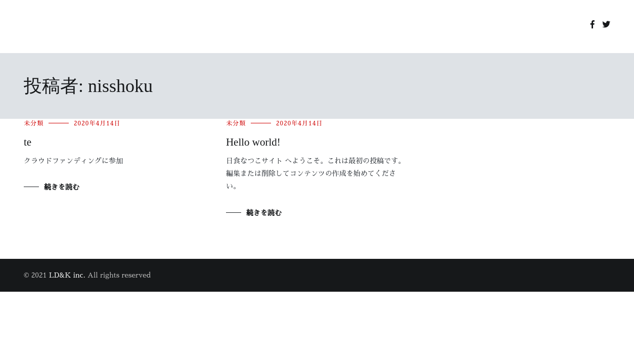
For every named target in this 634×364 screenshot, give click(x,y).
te (28, 142)
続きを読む (62, 187)
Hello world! (253, 142)
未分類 (34, 123)
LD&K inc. (67, 275)
